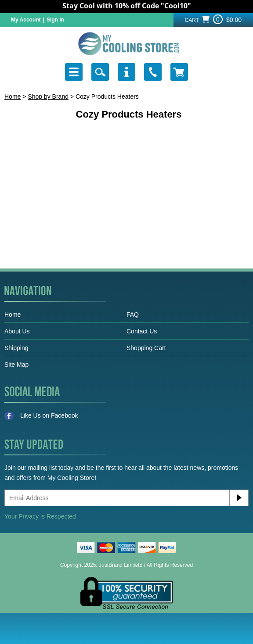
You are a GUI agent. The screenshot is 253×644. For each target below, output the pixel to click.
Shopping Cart (146, 348)
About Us (17, 331)
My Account (26, 20)
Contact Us (142, 331)
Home (13, 97)
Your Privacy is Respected (40, 516)
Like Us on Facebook (41, 416)
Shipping (16, 348)
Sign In (55, 20)
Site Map (16, 365)
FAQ (133, 315)
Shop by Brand (48, 97)
